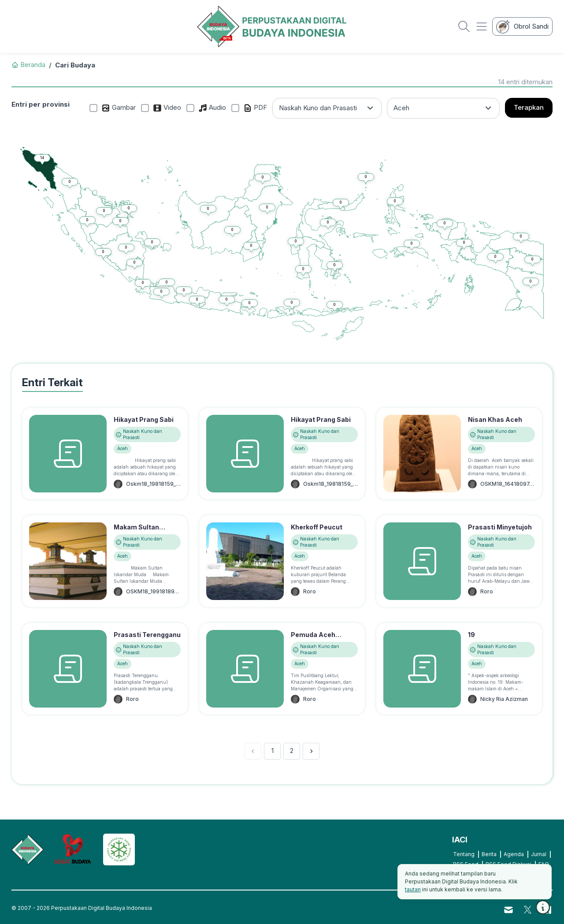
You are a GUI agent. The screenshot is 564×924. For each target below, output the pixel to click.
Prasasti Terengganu (147, 635)
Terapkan (529, 107)
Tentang (464, 854)
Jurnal (539, 854)
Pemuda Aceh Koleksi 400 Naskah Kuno (322, 644)
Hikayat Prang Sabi (144, 419)
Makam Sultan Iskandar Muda (137, 532)
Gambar (119, 108)
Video (167, 108)
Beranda (28, 65)
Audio (212, 108)
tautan (413, 889)
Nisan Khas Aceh (495, 419)
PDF (255, 108)
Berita (489, 854)
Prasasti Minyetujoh (500, 527)
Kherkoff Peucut (317, 527)
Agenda (514, 854)
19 (471, 635)
